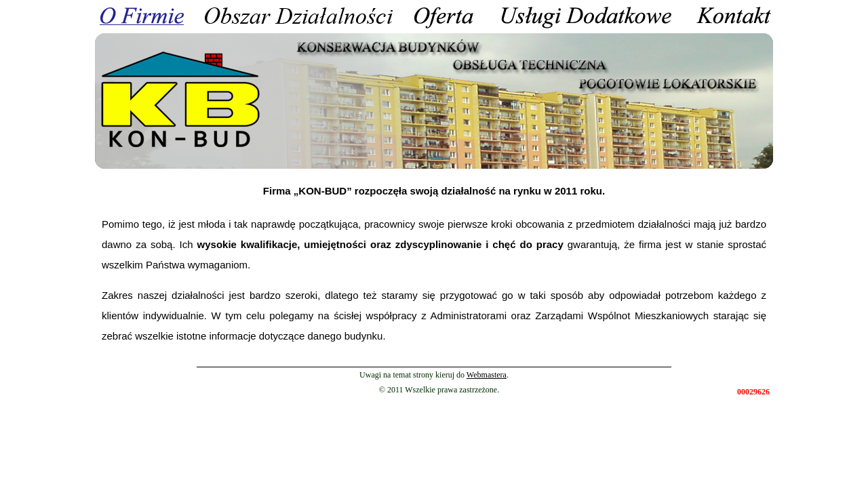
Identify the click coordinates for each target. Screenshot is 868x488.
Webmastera (487, 375)
